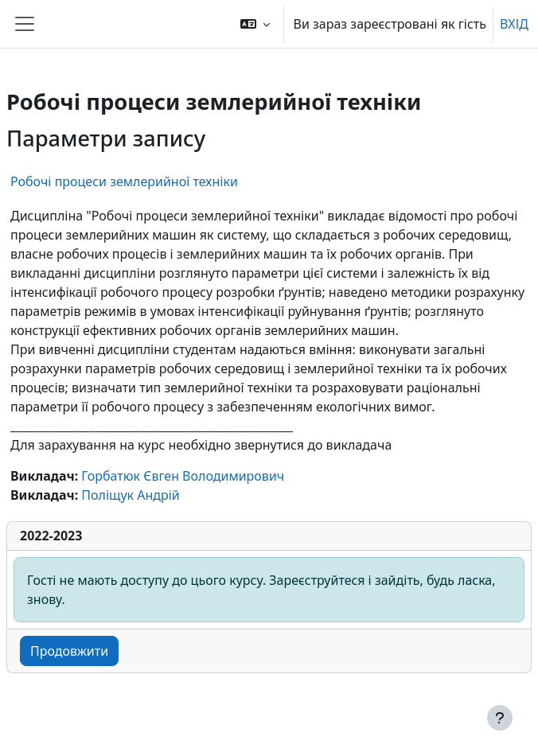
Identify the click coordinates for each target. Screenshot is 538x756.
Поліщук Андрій (130, 495)
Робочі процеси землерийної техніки (124, 181)
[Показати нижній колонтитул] (500, 718)
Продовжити (69, 651)
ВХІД (514, 24)
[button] (255, 24)
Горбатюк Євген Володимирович (183, 476)
